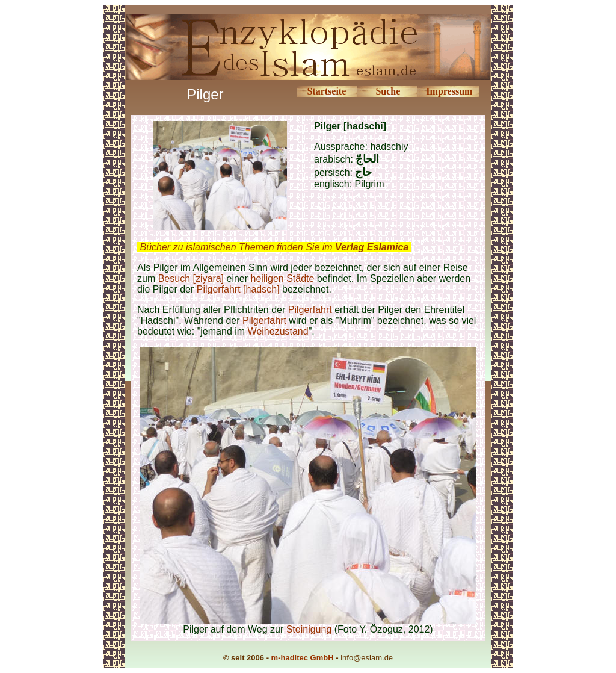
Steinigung (310, 629)
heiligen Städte (283, 278)
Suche (388, 91)
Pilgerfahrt (310, 310)
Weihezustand (278, 331)
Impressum (449, 91)
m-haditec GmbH (303, 658)
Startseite (326, 91)
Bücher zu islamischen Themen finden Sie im (274, 247)
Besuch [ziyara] (191, 278)
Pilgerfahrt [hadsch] (238, 289)
